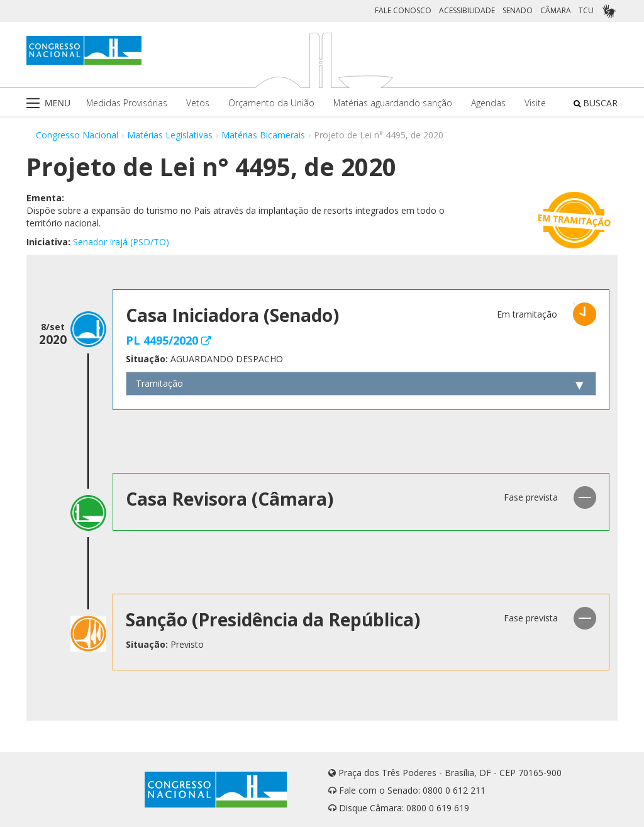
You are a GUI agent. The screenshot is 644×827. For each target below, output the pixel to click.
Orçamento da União (271, 103)
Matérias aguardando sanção (393, 103)
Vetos (198, 103)
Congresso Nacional (77, 135)
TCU (586, 10)
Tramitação (159, 383)
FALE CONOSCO (403, 10)
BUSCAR (596, 103)
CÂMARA (556, 10)
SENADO (518, 10)
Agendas (488, 103)
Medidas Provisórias (127, 103)
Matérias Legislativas (170, 135)
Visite (535, 103)
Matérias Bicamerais (263, 135)
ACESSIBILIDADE (467, 10)
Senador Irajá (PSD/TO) (121, 242)
